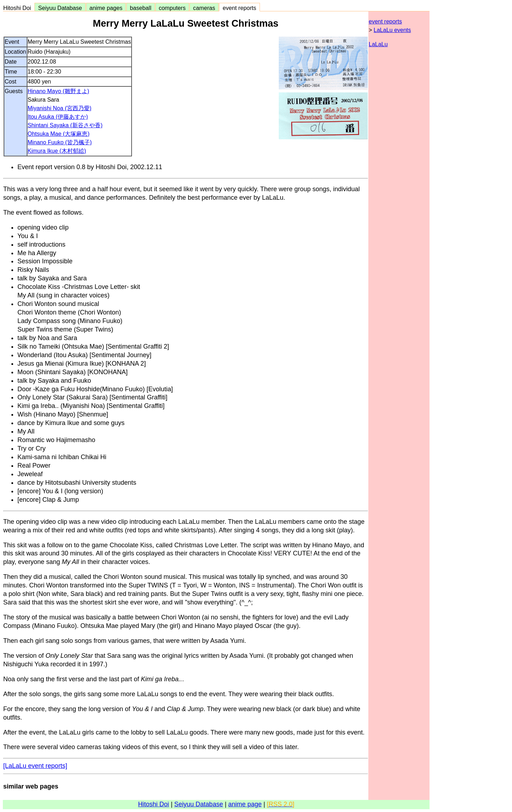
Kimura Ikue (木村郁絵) (57, 151)
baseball (140, 8)
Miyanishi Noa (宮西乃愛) (60, 108)
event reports (239, 8)
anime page (245, 804)
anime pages (106, 8)
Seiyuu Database (60, 8)
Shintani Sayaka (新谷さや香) (65, 125)
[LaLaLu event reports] (35, 766)
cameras (204, 8)
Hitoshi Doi (19, 8)
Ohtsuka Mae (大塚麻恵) (59, 134)
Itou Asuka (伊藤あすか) (58, 117)
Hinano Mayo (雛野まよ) (58, 91)
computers (172, 8)
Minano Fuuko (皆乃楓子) (60, 142)
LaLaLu (378, 44)
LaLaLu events (392, 30)
